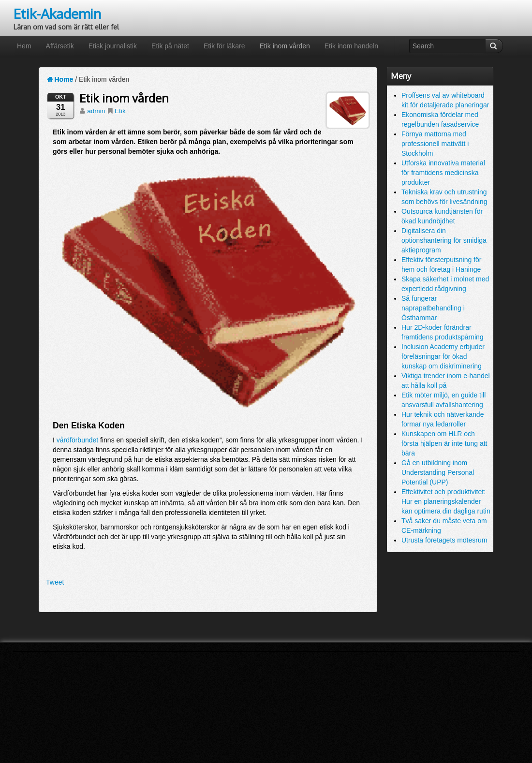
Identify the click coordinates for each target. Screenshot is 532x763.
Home (59, 79)
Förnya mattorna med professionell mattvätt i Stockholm (435, 144)
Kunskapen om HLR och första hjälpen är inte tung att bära (444, 443)
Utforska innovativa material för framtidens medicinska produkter (443, 173)
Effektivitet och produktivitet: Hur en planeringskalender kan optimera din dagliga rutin (446, 501)
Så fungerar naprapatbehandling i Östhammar (433, 308)
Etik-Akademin (57, 14)
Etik (120, 111)
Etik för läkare (224, 46)
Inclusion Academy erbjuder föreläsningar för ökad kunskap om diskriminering (443, 356)
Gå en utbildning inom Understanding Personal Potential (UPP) (438, 472)
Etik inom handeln (351, 46)
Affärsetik (60, 46)
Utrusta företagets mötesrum (444, 540)
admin (96, 111)
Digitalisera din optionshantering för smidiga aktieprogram (444, 240)
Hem (24, 46)
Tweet (55, 582)
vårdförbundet (77, 440)
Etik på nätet (170, 46)
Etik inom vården (284, 46)
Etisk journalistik (113, 46)
